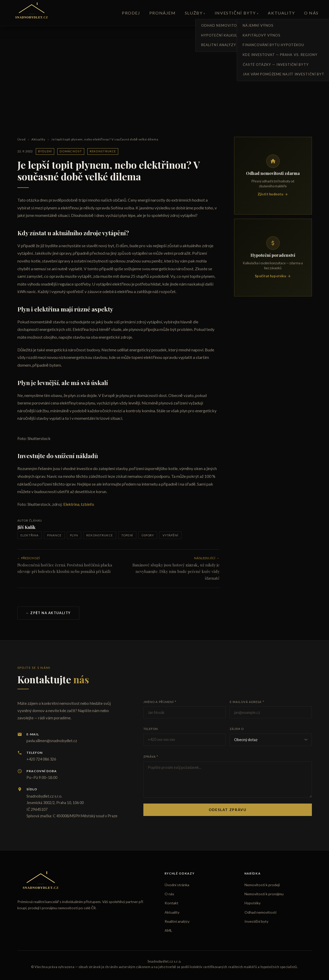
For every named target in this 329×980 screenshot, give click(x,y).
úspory (148, 535)
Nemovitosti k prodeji (262, 885)
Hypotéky (253, 903)
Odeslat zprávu (228, 810)
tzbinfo (87, 504)
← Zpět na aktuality (48, 613)
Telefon (151, 729)
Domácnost (71, 151)
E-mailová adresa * (247, 702)
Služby (194, 13)
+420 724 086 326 (41, 759)
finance (54, 535)
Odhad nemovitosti (260, 912)
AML (168, 930)
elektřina (30, 535)
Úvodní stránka (177, 885)
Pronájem (163, 13)
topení (127, 535)
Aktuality (281, 13)
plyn (74, 535)
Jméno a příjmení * (160, 702)
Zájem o (237, 729)
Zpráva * (151, 757)
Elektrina (71, 504)
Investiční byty (235, 13)
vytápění (170, 535)
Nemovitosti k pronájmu (264, 894)
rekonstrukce (100, 535)
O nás (311, 13)
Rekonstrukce (103, 151)
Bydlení (45, 151)
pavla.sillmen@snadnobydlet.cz (52, 741)
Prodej (131, 13)
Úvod (22, 139)
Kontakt (171, 903)
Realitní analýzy (177, 921)
